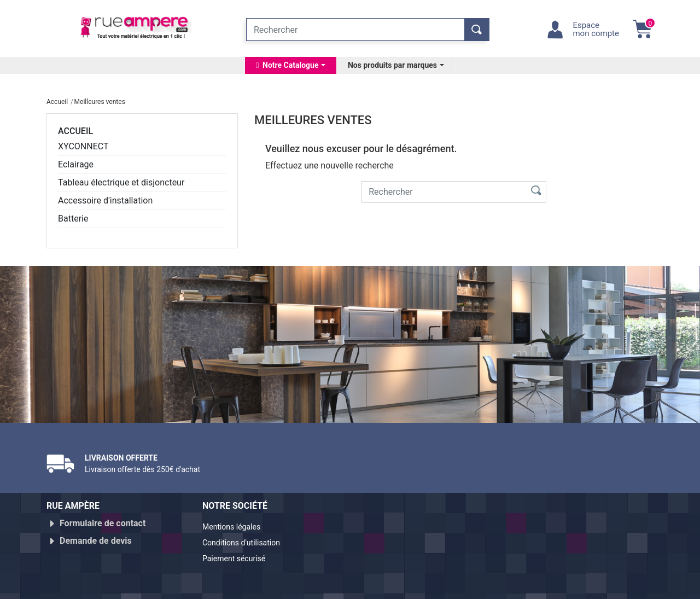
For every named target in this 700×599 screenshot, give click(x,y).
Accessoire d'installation (105, 200)
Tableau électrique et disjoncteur (121, 182)
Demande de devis (96, 536)
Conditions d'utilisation (247, 541)
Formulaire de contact (103, 523)
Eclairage (76, 164)
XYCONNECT (83, 146)
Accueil (75, 131)
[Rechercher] (355, 30)
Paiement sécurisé (239, 554)
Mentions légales (236, 528)
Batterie (73, 219)
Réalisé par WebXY (558, 586)
